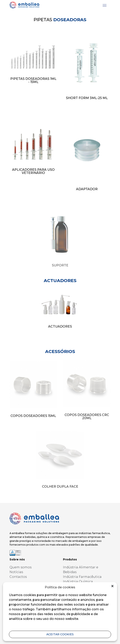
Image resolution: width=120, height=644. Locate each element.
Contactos (18, 577)
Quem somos (20, 567)
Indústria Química (78, 582)
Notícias (16, 572)
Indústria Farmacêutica (82, 577)
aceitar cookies (60, 634)
